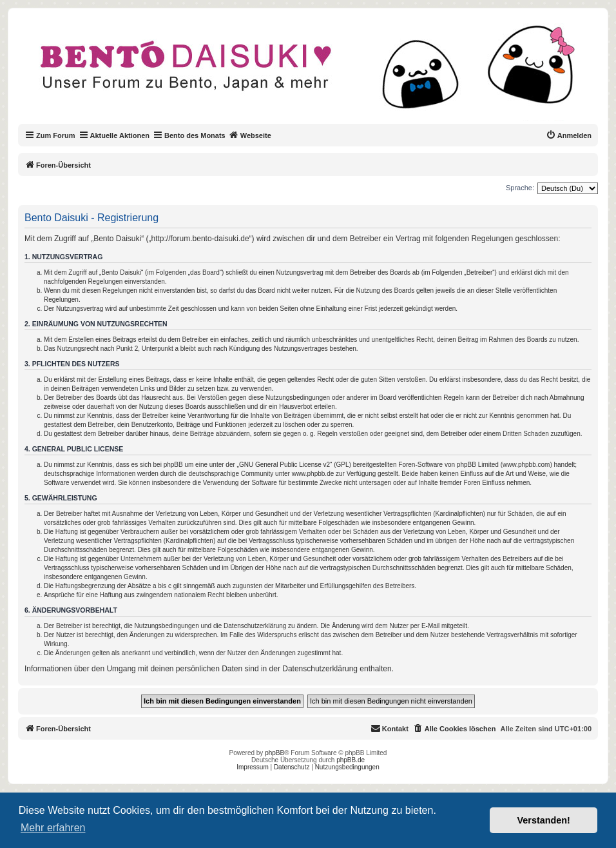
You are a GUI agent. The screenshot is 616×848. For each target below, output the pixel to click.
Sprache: (520, 188)
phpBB (274, 753)
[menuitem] (569, 135)
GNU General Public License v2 (284, 465)
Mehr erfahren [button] (53, 828)
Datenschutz (292, 767)
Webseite (250, 135)
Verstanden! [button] (544, 820)
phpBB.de (351, 760)
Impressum (252, 767)
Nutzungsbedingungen (347, 767)
